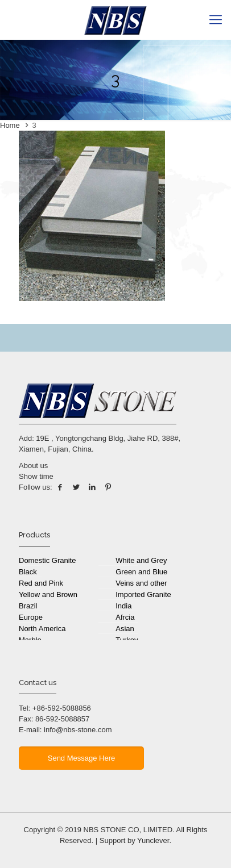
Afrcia (125, 617)
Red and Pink (41, 583)
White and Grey (141, 560)
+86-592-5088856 (62, 708)
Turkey (127, 640)
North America (42, 629)
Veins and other (141, 583)
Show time (36, 476)
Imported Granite (143, 594)
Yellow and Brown (48, 594)
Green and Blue (141, 572)
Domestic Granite (47, 560)
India (123, 606)
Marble (30, 640)
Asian (125, 629)
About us (33, 466)
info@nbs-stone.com (78, 730)
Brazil (28, 606)
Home (10, 125)
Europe (31, 617)
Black (28, 572)
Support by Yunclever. (135, 840)
